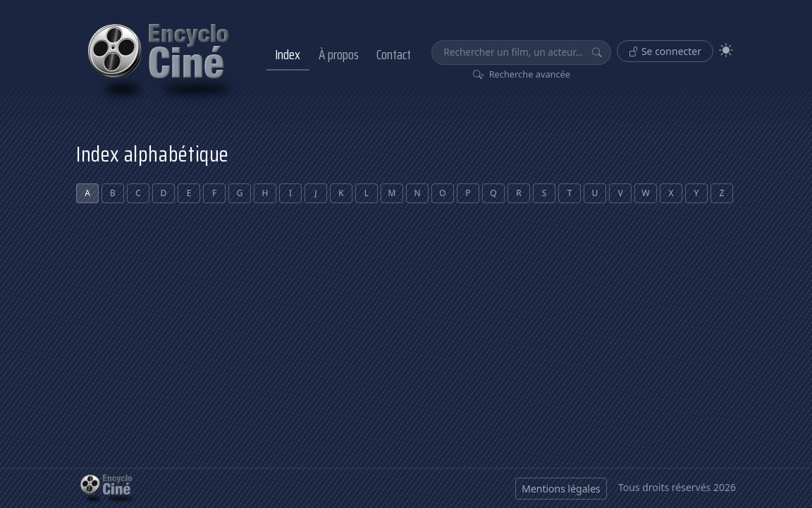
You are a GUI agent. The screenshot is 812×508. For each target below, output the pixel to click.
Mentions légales (561, 489)
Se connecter (665, 51)
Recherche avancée (522, 74)
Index (288, 54)
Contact (394, 54)
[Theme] (726, 50)
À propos (339, 54)
